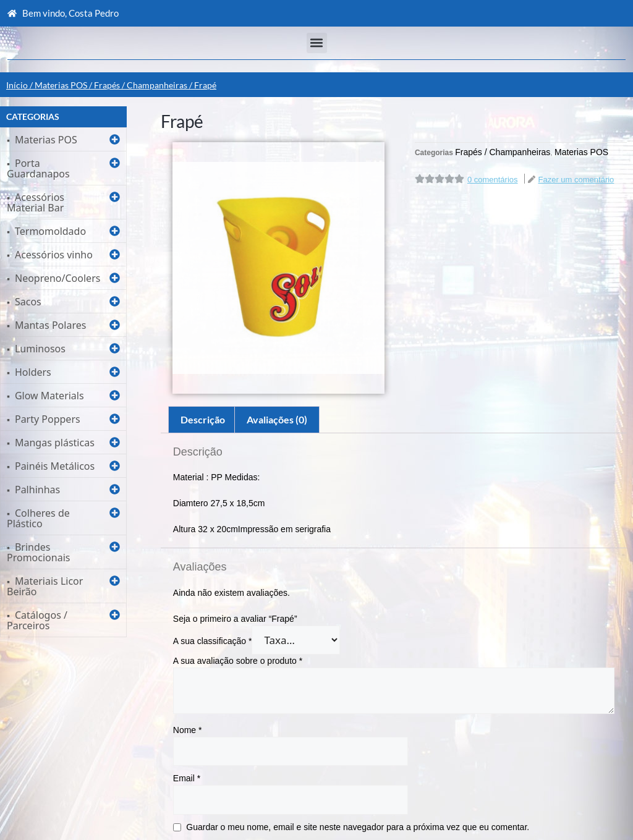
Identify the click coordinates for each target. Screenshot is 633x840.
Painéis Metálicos (55, 466)
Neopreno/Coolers (57, 278)
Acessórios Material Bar (36, 202)
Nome (188, 730)
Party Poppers (48, 419)
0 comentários (493, 180)
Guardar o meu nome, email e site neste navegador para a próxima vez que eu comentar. (358, 827)
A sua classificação (213, 641)
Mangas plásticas (55, 443)
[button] (317, 43)
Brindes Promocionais (38, 552)
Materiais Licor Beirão (45, 586)
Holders (33, 372)
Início (17, 85)
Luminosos (40, 349)
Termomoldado (50, 231)
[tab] (203, 420)
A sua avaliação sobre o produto (238, 661)
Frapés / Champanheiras (141, 85)
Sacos (28, 302)
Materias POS (61, 85)
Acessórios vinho (54, 255)
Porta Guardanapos (38, 168)
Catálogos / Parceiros (37, 620)
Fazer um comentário (576, 180)
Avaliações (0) (277, 419)
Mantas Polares (50, 325)
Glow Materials (49, 396)
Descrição (203, 419)
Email (187, 778)
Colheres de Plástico (38, 518)
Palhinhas (37, 490)
